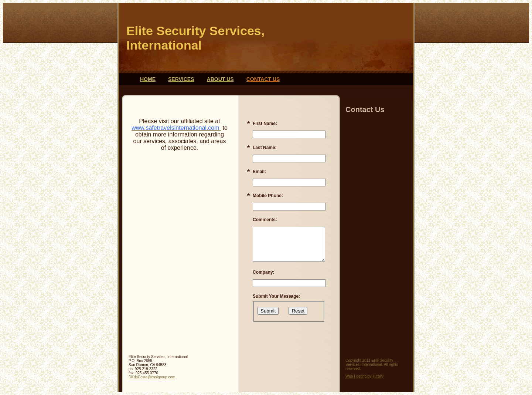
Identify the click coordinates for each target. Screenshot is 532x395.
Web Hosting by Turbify (364, 376)
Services (181, 79)
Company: (264, 272)
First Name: (265, 124)
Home (148, 79)
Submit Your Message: (276, 296)
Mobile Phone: (268, 196)
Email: (259, 172)
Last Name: (265, 148)
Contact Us (263, 79)
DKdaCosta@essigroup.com (152, 377)
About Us (220, 79)
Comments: (265, 220)
